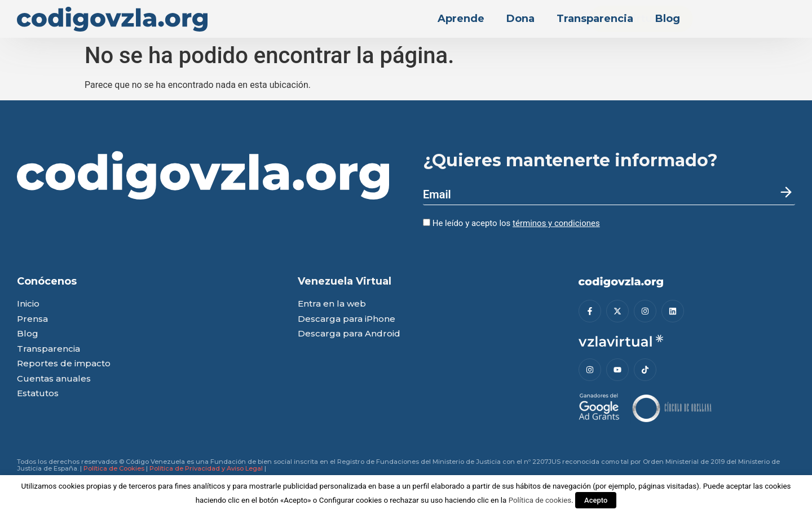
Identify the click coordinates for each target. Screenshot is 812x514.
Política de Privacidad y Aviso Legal (206, 468)
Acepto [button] (596, 500)
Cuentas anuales (54, 379)
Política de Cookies (114, 468)
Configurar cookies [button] (350, 500)
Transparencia (595, 19)
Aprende (461, 19)
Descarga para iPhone (347, 319)
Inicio (28, 304)
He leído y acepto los (511, 223)
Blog (668, 19)
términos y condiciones (556, 223)
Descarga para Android (349, 334)
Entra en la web (332, 304)
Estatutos (38, 394)
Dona (520, 19)
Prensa (32, 319)
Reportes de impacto (64, 364)
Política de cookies (540, 500)
